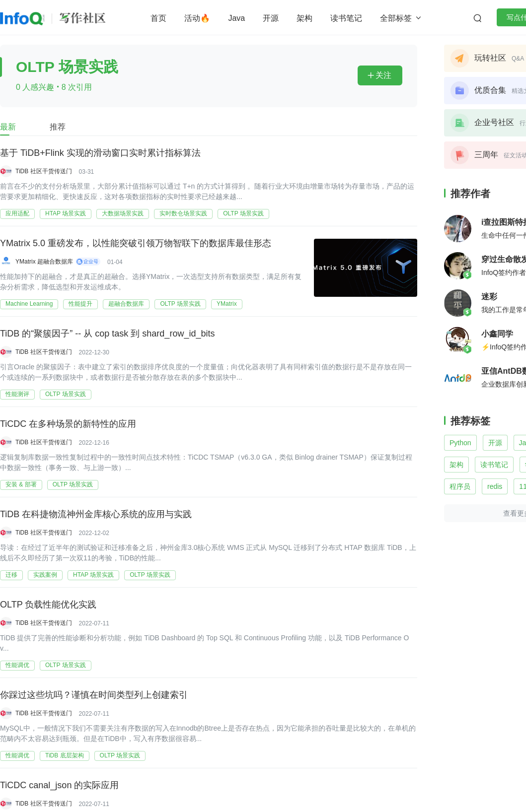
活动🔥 (197, 18)
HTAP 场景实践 (66, 213)
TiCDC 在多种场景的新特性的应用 (68, 424)
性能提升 (80, 304)
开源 (271, 18)
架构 (304, 18)
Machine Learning (29, 304)
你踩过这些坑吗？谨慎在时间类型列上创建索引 (94, 695)
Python (460, 443)
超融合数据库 (126, 304)
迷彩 (489, 297)
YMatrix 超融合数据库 (44, 262)
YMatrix (227, 304)
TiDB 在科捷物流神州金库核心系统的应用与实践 (96, 514)
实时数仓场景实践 (183, 213)
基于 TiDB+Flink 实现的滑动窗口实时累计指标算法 (100, 153)
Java (236, 18)
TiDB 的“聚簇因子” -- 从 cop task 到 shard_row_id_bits (107, 334)
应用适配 (17, 213)
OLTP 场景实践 (243, 213)
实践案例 (45, 575)
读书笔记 (346, 18)
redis (495, 486)
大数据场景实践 (123, 213)
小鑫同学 (497, 334)
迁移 (11, 575)
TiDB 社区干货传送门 (44, 171)
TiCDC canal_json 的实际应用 (59, 785)
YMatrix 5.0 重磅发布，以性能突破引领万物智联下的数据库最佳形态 (136, 243)
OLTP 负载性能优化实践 (48, 605)
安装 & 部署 (21, 484)
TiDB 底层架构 (65, 755)
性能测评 (17, 394)
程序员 (460, 486)
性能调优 (17, 665)
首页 (158, 18)
